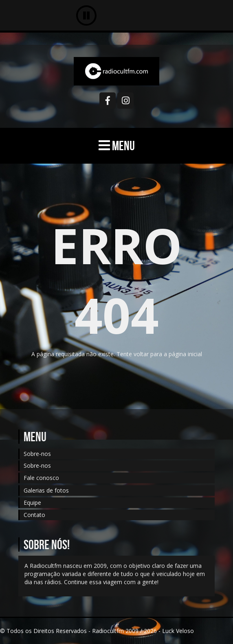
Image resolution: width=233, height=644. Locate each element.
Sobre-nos (37, 454)
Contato (34, 515)
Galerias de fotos (46, 490)
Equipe (32, 503)
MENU (117, 146)
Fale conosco (41, 478)
